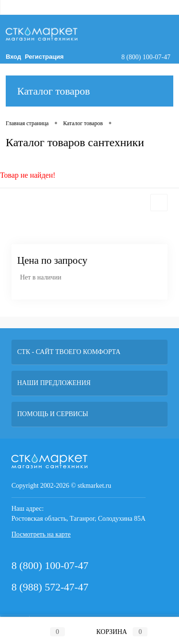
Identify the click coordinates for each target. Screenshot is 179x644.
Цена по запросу (52, 261)
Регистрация (44, 57)
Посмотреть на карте (41, 534)
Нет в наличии (41, 277)
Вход (13, 57)
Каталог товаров (89, 91)
